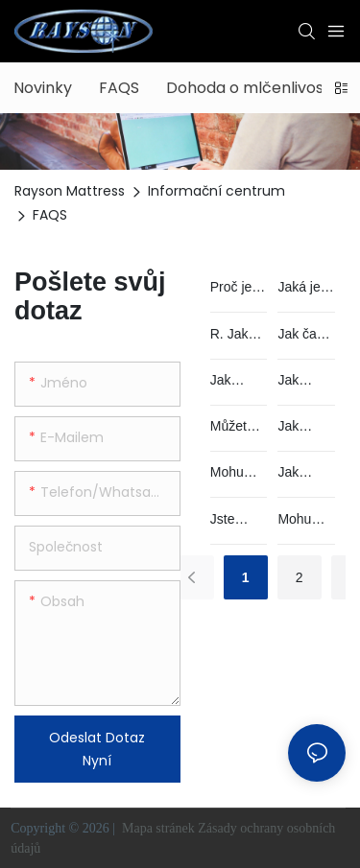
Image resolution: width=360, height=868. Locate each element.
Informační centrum (216, 191)
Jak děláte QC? (228, 381)
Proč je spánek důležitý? (237, 288)
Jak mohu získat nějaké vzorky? (300, 381)
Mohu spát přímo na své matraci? (237, 473)
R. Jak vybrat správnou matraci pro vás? (238, 335)
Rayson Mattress (70, 191)
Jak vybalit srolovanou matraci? (303, 473)
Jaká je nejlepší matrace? (305, 288)
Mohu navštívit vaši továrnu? (303, 520)
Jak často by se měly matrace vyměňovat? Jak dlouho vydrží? (306, 335)
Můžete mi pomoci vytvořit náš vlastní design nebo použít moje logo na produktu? (236, 427)
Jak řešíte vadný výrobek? (305, 427)
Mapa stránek (158, 828)
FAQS (50, 215)
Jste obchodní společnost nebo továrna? (238, 520)
